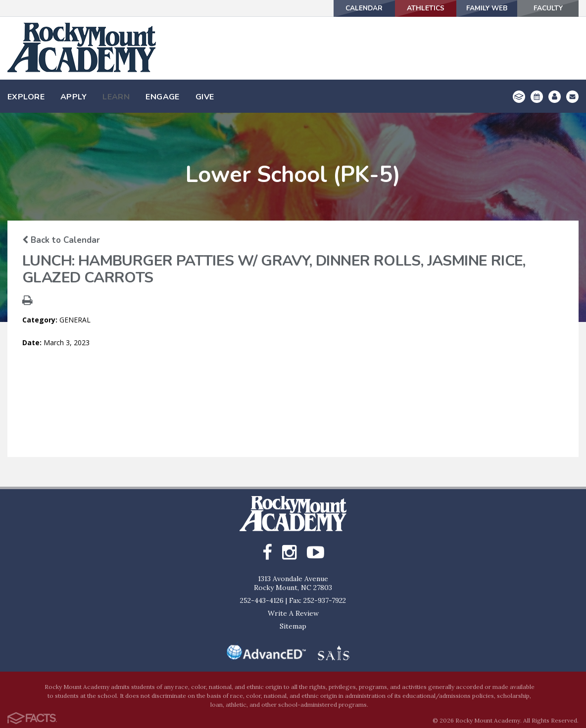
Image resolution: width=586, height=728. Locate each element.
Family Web (480, 8)
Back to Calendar (61, 240)
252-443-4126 (262, 600)
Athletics (414, 8)
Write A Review (293, 613)
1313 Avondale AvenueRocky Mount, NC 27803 (293, 583)
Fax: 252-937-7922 (317, 600)
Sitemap (293, 626)
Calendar (348, 8)
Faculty (546, 8)
